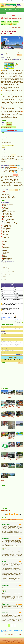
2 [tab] (4, 48)
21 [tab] (20, 50)
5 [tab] (10, 48)
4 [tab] (8, 48)
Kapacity (3, 22)
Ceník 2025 (16, 22)
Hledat (10, 10)
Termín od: (3, 332)
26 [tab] (15, 51)
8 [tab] (16, 48)
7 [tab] (14, 48)
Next (23, 43)
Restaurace (14, 155)
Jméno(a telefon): (5, 349)
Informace (8, 640)
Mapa (3, 13)
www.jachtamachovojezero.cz (8, 127)
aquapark (7, 167)
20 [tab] (18, 50)
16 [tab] (10, 50)
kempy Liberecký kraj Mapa (6, 19)
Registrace (16, 640)
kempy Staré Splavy (16, 28)
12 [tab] (2, 50)
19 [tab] (16, 50)
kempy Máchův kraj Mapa (16, 19)
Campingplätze (15, 639)
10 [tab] (20, 48)
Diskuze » (6, 631)
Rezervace (3, 24)
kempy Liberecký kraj (5, 16)
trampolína (16, 175)
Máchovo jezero (13, 167)
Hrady (17, 190)
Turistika (3, 191)
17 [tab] (12, 50)
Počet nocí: (3, 336)
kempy (3, 639)
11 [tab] (22, 48)
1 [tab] (2, 48)
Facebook (20, 639)
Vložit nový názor (12, 519)
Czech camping (8, 639)
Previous (1, 43)
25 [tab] (13, 51)
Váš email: (3, 353)
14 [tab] (6, 50)
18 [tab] (14, 50)
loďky (3, 167)
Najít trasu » (19, 55)
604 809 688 (9, 123)
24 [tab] (11, 51)
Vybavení (9, 22)
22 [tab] (22, 50)
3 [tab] (6, 48)
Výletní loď (12, 190)
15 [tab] (8, 50)
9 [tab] (18, 48)
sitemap (20, 640)
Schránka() (18, 10)
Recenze (14, 24)
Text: (2, 340)
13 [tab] (4, 50)
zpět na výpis (8, 28)
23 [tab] (9, 51)
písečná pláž (12, 166)
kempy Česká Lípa (13, 16)
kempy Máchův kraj (4, 17)
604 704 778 (9, 125)
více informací (19, 2)
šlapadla (18, 166)
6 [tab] (12, 48)
